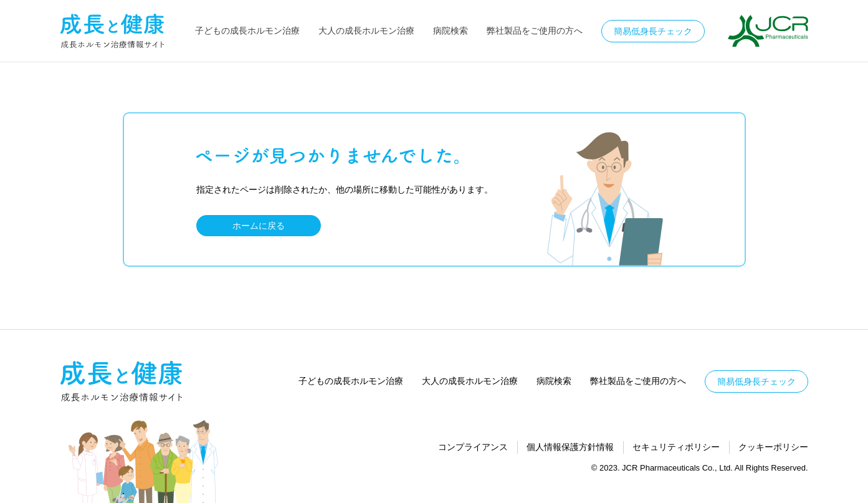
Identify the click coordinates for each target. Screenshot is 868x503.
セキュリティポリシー (676, 447)
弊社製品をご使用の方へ (535, 31)
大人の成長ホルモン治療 (366, 31)
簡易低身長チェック (653, 31)
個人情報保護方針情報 (570, 447)
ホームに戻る (259, 226)
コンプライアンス (473, 447)
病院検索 (451, 31)
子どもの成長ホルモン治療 (247, 31)
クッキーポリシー (773, 447)
